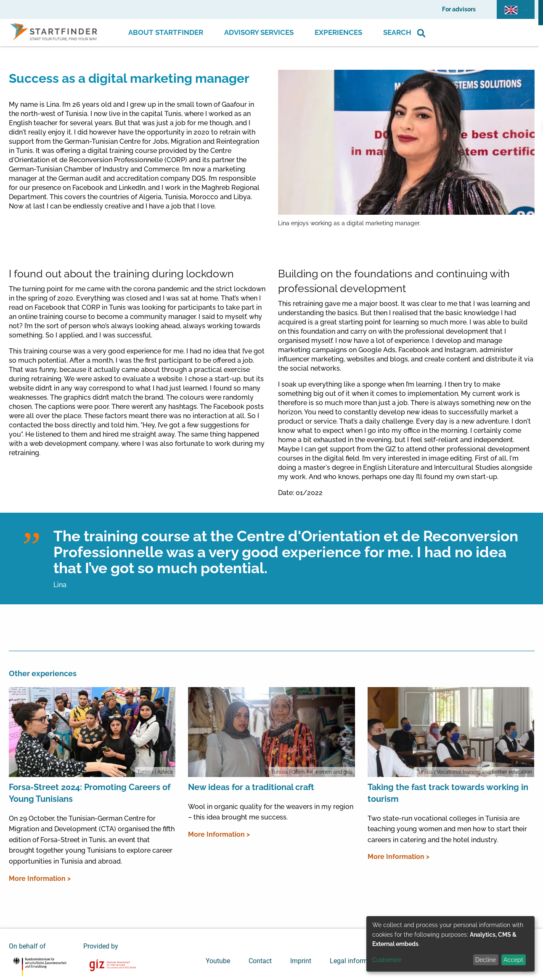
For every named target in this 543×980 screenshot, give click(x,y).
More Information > (40, 879)
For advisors (459, 9)
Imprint (301, 961)
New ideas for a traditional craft (251, 787)
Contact (260, 961)
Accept (513, 960)
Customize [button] (387, 960)
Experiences (338, 32)
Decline (486, 960)
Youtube (218, 961)
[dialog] (450, 944)
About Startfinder (166, 32)
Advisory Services (259, 32)
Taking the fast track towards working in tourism (448, 793)
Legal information (356, 961)
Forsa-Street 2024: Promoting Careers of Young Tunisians (90, 793)
